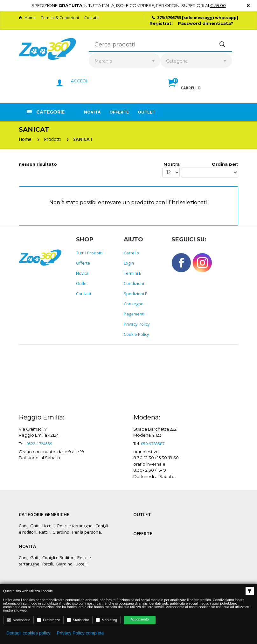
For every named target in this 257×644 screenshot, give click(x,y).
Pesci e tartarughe (75, 526)
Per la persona (87, 532)
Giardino (61, 532)
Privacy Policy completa (80, 633)
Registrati (161, 23)
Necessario (18, 620)
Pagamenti (134, 314)
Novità (92, 112)
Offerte (119, 112)
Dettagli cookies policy (28, 633)
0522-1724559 (39, 444)
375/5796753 (169, 17)
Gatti (35, 526)
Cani (23, 526)
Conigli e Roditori (58, 557)
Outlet (146, 112)
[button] (184, 90)
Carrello (131, 253)
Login (129, 263)
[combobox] (125, 61)
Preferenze (49, 620)
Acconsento (139, 620)
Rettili (44, 532)
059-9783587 (153, 444)
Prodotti (52, 139)
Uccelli (48, 526)
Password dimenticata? (205, 23)
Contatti (91, 18)
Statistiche (78, 620)
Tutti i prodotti (89, 253)
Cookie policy (136, 334)
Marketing (106, 620)
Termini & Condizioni (60, 18)
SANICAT (83, 139)
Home (27, 18)
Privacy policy (137, 324)
